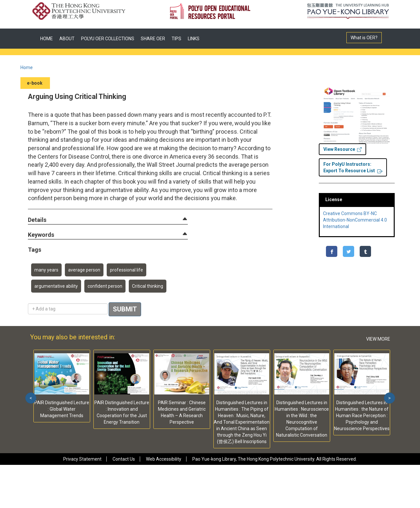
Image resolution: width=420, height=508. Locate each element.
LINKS (194, 39)
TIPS (176, 39)
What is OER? (364, 38)
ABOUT (67, 39)
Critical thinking (148, 286)
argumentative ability (56, 286)
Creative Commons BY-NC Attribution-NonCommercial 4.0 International (355, 220)
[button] (37, 220)
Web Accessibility (164, 459)
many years (46, 270)
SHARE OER (153, 39)
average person (84, 270)
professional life (126, 270)
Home (27, 67)
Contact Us (124, 459)
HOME (47, 39)
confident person (105, 286)
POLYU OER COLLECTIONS (108, 39)
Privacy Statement (82, 459)
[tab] (108, 220)
